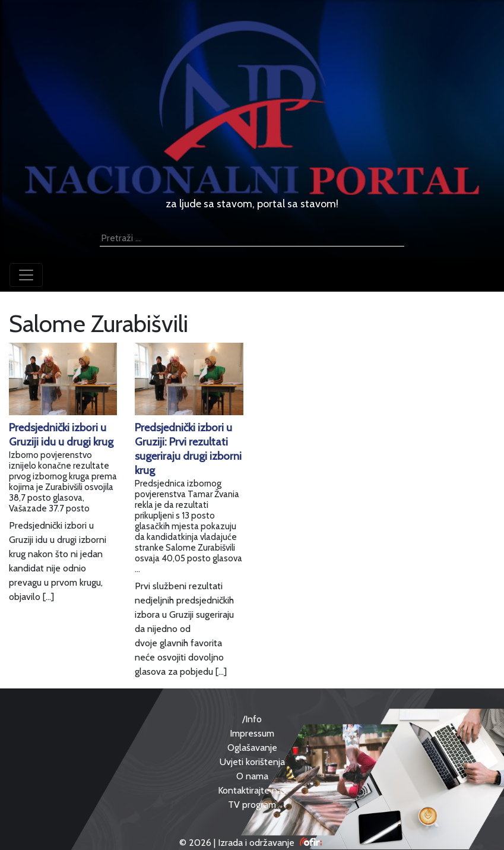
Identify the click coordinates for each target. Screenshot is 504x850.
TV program (252, 805)
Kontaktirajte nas (252, 790)
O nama (252, 776)
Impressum (252, 733)
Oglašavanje (252, 748)
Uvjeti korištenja (252, 762)
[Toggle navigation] (26, 275)
